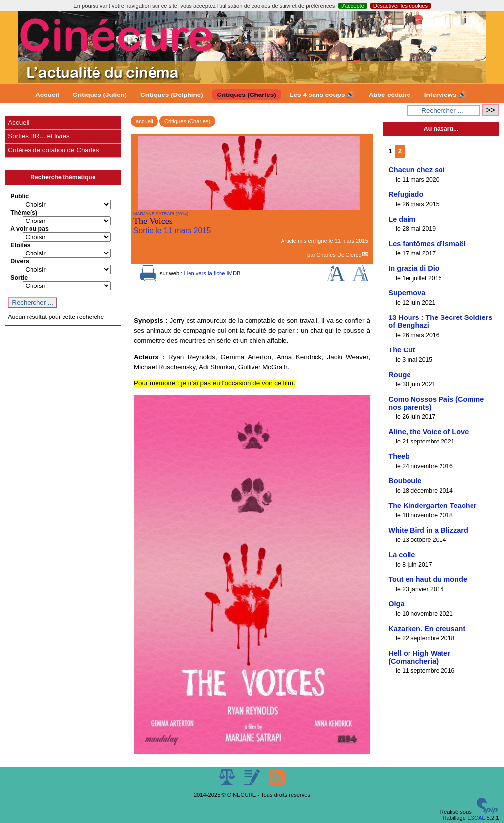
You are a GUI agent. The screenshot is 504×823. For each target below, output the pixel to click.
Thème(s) (24, 213)
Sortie (19, 278)
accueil (144, 121)
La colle (402, 555)
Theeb (399, 456)
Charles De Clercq (339, 255)
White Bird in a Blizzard (428, 530)
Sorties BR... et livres (39, 136)
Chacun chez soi (417, 170)
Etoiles (20, 245)
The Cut (402, 350)
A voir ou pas (30, 229)
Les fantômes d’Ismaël (427, 244)
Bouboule (405, 481)
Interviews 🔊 (445, 95)
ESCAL (476, 818)
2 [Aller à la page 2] (400, 151)
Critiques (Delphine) (172, 95)
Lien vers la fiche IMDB (212, 273)
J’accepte (353, 6)
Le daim (402, 219)
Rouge (399, 375)
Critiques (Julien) (100, 95)
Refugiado (406, 194)
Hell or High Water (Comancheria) (419, 657)
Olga (396, 604)
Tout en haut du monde (428, 579)
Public (19, 196)
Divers (20, 261)
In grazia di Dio (414, 268)
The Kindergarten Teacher (432, 506)
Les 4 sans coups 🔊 (322, 95)
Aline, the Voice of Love (428, 432)
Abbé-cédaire (390, 95)
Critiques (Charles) (246, 95)
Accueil (47, 95)
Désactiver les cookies (400, 6)
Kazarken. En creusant (427, 629)
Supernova (407, 293)
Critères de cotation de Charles (53, 150)
